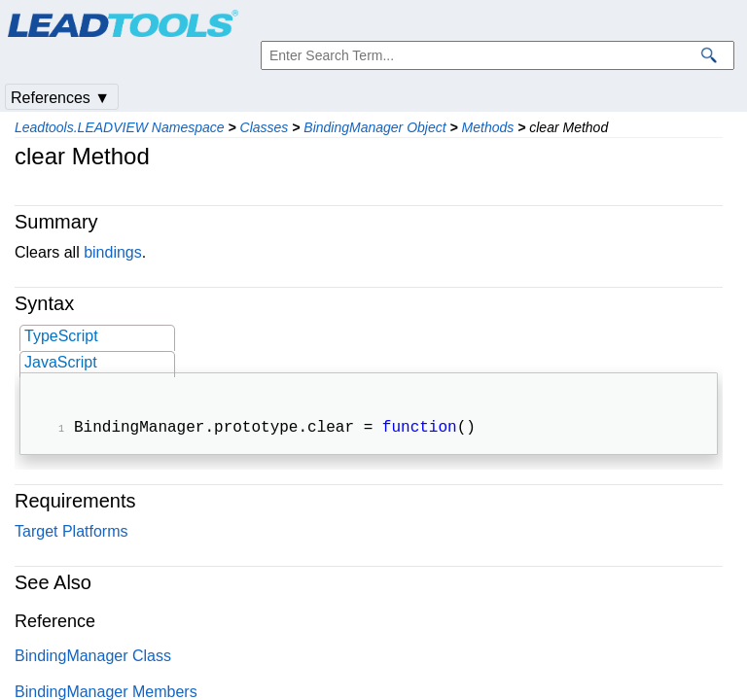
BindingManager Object (374, 127)
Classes (265, 127)
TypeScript (61, 336)
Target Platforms (71, 533)
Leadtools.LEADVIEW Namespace (120, 127)
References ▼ (60, 98)
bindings (113, 252)
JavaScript (61, 362)
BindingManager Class (93, 658)
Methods (488, 127)
